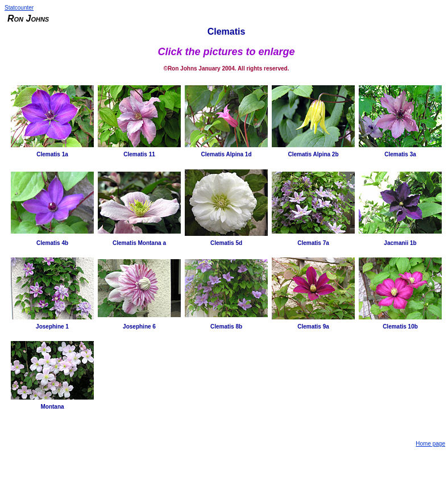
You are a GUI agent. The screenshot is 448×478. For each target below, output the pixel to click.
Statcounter (19, 8)
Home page (430, 444)
